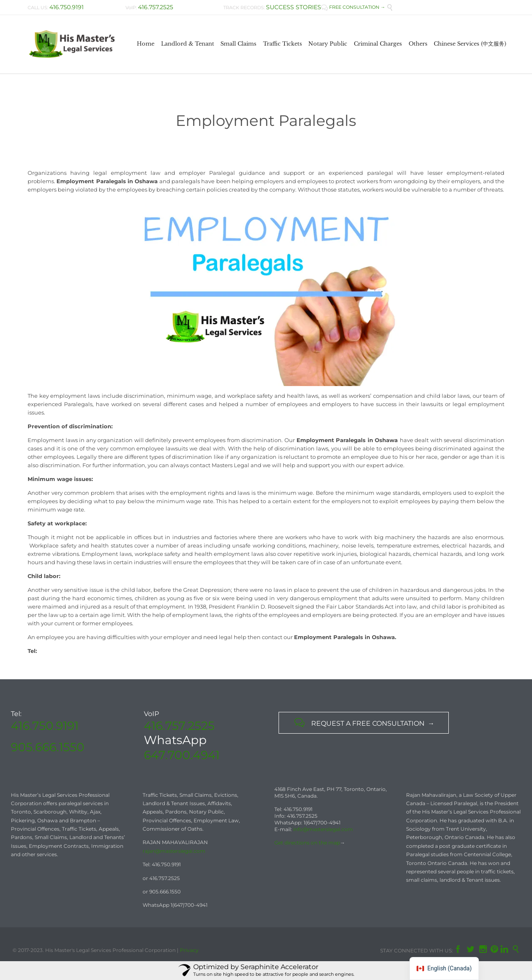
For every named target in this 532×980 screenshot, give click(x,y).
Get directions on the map (307, 843)
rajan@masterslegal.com (174, 851)
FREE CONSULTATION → (353, 7)
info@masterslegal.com (323, 829)
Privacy (189, 950)
